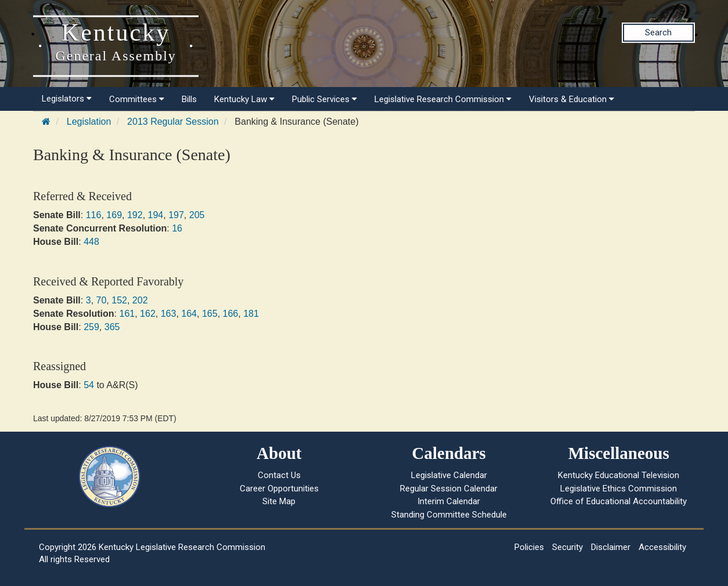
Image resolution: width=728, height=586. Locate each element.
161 (127, 314)
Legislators (67, 99)
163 (169, 314)
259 (91, 327)
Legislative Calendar (449, 475)
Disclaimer (611, 547)
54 (89, 385)
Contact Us (279, 475)
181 (251, 314)
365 (112, 327)
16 (177, 228)
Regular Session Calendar (449, 489)
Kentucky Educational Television (619, 475)
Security (567, 547)
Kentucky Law (244, 99)
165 (210, 314)
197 (176, 215)
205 (197, 215)
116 (94, 215)
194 (156, 215)
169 (114, 215)
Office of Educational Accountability (619, 501)
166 (231, 314)
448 (91, 242)
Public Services (325, 99)
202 (140, 300)
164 (189, 314)
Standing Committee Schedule (449, 515)
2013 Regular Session (173, 122)
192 (135, 215)
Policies (529, 547)
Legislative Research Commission (443, 99)
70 (102, 300)
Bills (189, 99)
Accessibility (662, 547)
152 (119, 300)
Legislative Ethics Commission (619, 489)
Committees (137, 99)
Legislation (89, 122)
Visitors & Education (572, 99)
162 (148, 314)
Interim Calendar (449, 501)
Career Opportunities (279, 489)
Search (658, 32)
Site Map (279, 501)
